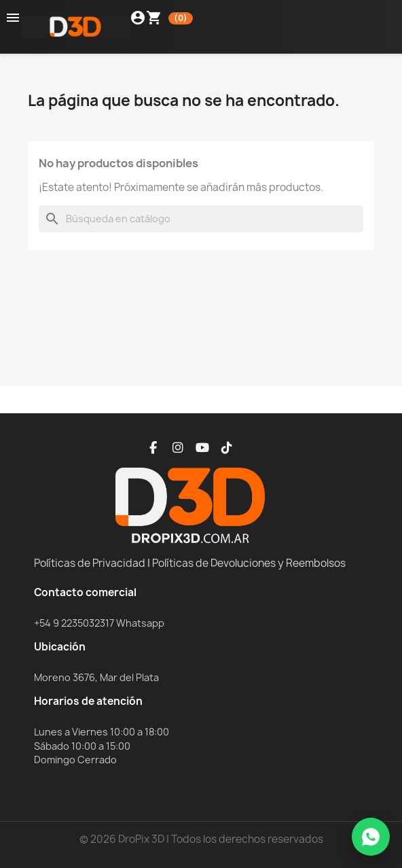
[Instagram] (178, 448)
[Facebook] (153, 448)
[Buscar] (201, 219)
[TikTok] (227, 448)
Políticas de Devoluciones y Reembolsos (249, 563)
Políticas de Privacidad (90, 563)
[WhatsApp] (371, 837)
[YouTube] (202, 448)
